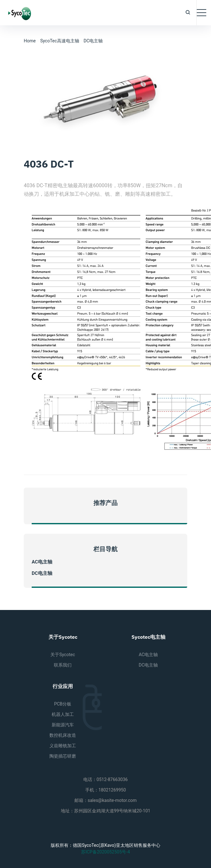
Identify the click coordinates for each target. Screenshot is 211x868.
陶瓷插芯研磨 (63, 756)
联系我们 (63, 665)
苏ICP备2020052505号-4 (105, 852)
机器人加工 (63, 714)
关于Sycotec (63, 655)
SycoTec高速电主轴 (60, 41)
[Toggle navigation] (201, 13)
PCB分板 (63, 704)
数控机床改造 (63, 735)
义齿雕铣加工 (63, 746)
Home (30, 41)
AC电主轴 (42, 562)
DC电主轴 (93, 41)
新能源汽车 (63, 725)
